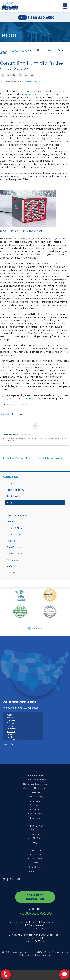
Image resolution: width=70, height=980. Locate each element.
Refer (10, 566)
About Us (10, 477)
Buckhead (11, 720)
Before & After (14, 528)
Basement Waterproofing (35, 780)
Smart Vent (35, 805)
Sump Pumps (35, 801)
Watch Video (18, 441)
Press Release (14, 547)
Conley (10, 726)
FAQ (9, 509)
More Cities (9, 744)
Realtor (11, 573)
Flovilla (10, 737)
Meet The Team (15, 490)
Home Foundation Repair (35, 784)
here (32, 399)
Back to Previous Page (17, 458)
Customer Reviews (17, 515)
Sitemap (46, 955)
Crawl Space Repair (35, 775)
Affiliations (12, 560)
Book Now (35, 818)
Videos (10, 522)
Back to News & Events (53, 458)
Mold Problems (35, 814)
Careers (11, 483)
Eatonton (11, 732)
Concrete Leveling (35, 797)
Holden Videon (33, 82)
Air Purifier (35, 809)
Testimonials (13, 496)
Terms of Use (34, 955)
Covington (12, 729)
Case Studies (14, 535)
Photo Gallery (14, 554)
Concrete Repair (35, 792)
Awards (11, 541)
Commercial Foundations (35, 788)
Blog (9, 503)
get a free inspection (35, 897)
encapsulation (32, 94)
